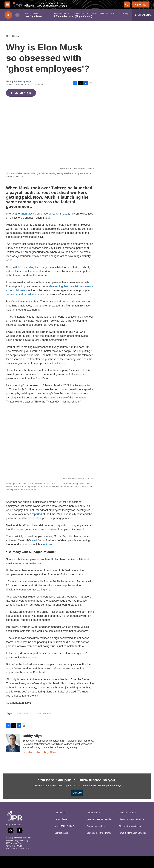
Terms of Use (61, 819)
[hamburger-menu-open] (7, 5)
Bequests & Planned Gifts (99, 833)
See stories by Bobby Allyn (39, 752)
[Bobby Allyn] (13, 743)
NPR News (12, 36)
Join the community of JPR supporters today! (97, 786)
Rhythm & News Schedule (131, 826)
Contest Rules (61, 833)
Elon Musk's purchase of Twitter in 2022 (45, 214)
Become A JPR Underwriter (99, 819)
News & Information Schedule (132, 833)
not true (48, 544)
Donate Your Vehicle (96, 826)
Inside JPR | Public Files (66, 826)
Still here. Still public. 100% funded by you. (77, 780)
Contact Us (60, 813)
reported (37, 514)
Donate (142, 5)
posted (52, 398)
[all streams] (143, 15)
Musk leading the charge (33, 267)
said (35, 540)
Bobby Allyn (25, 82)
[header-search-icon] (127, 5)
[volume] (17, 15)
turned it (29, 518)
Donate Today (93, 813)
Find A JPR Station (127, 813)
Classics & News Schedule (131, 819)
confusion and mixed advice (23, 294)
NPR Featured (44, 713)
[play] (8, 15)
